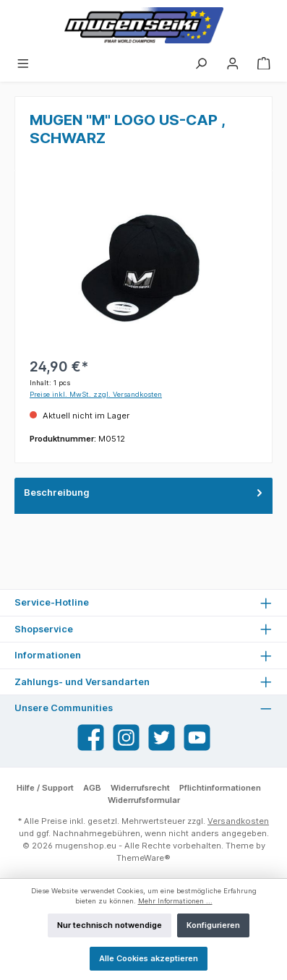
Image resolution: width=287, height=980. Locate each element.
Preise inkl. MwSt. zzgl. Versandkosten (96, 394)
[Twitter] (162, 738)
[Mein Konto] (233, 63)
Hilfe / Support (45, 788)
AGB (92, 788)
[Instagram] (126, 738)
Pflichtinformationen (220, 788)
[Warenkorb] (264, 63)
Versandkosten (238, 821)
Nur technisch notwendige (110, 925)
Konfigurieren (213, 925)
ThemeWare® (143, 858)
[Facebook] (91, 738)
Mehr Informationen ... (175, 901)
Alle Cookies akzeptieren (149, 958)
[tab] (143, 496)
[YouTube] (197, 738)
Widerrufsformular (144, 800)
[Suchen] (201, 63)
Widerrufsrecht (140, 788)
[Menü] (23, 63)
